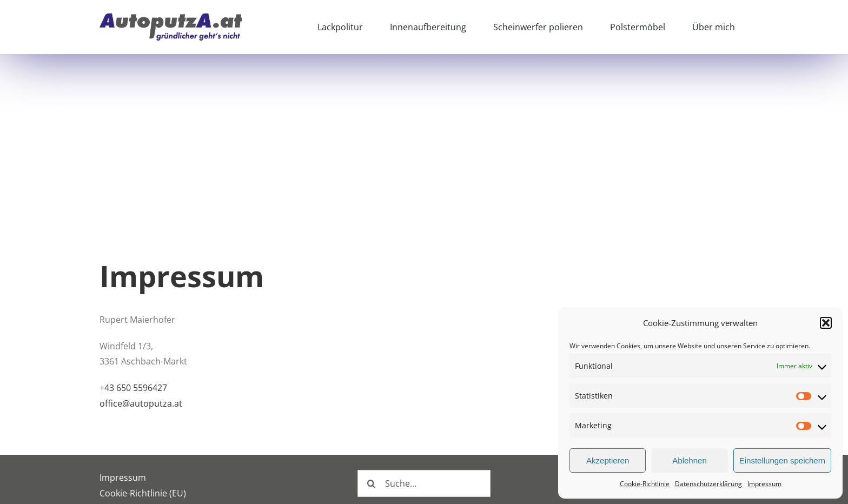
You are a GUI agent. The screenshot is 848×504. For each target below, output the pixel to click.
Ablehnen (689, 460)
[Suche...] (424, 483)
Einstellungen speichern (782, 460)
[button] (826, 323)
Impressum (764, 484)
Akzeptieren (608, 460)
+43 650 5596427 (133, 388)
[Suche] (371, 483)
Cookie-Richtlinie (645, 484)
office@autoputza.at (141, 403)
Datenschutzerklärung (708, 484)
